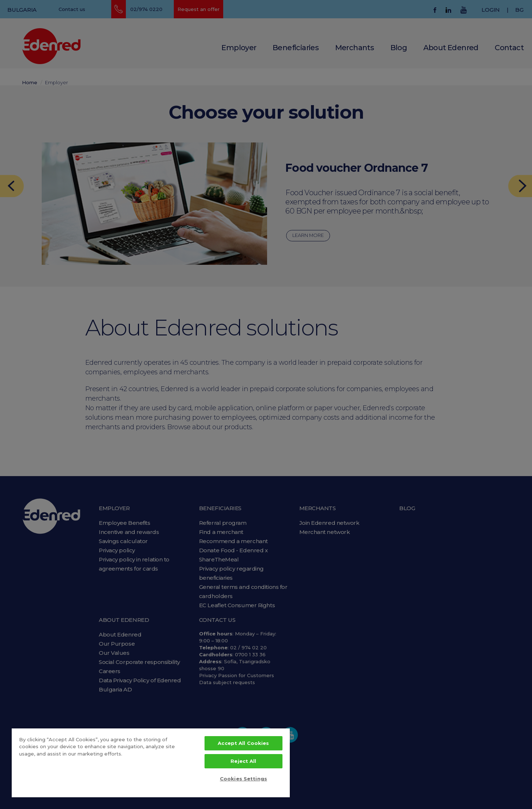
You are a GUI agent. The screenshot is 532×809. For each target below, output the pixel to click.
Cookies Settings (243, 779)
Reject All (243, 761)
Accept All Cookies (243, 743)
